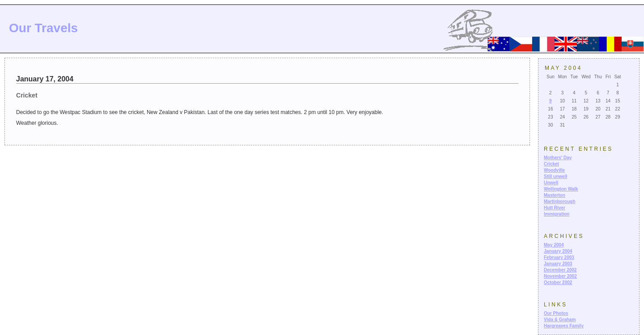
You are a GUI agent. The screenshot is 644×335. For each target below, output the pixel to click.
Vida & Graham (560, 320)
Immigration (557, 214)
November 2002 (560, 276)
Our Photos (556, 313)
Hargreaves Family (564, 326)
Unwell (551, 183)
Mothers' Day (558, 158)
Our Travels (43, 28)
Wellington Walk (561, 189)
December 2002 (560, 270)
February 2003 (559, 257)
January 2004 (558, 251)
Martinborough (560, 201)
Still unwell (555, 176)
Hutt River (555, 208)
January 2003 (558, 264)
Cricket (551, 164)
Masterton (555, 195)
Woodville (554, 170)
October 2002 (558, 282)
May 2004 (554, 245)
